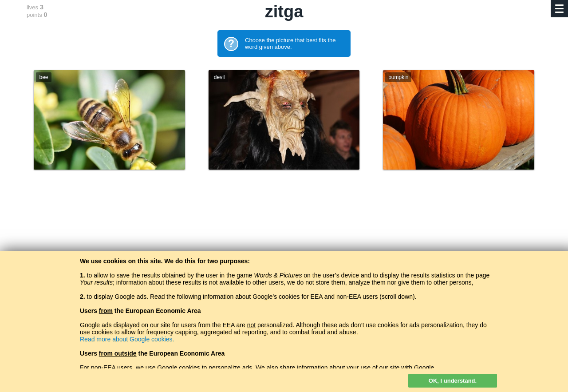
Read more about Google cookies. (127, 339)
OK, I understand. (453, 381)
